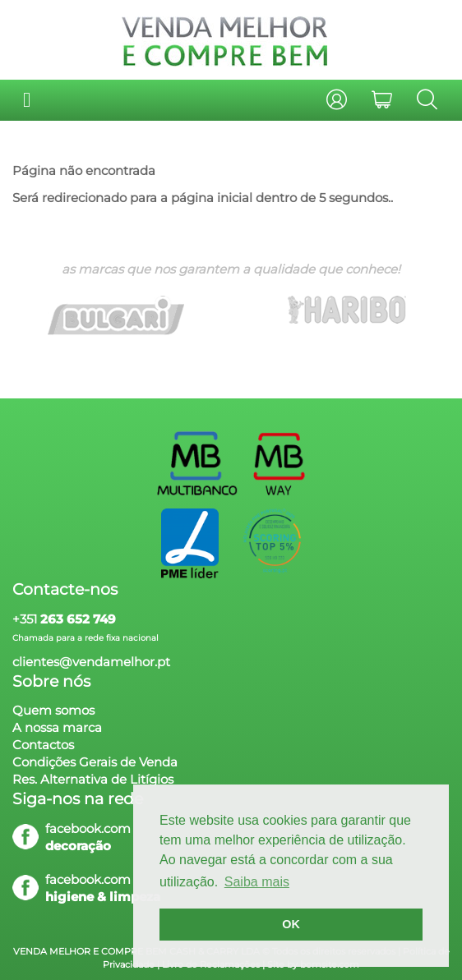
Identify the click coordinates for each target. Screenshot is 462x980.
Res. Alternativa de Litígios (93, 779)
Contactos (43, 745)
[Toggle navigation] (27, 100)
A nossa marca (57, 727)
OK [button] (291, 924)
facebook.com (88, 828)
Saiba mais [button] (257, 882)
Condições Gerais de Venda (95, 762)
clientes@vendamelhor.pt (91, 662)
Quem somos (53, 710)
